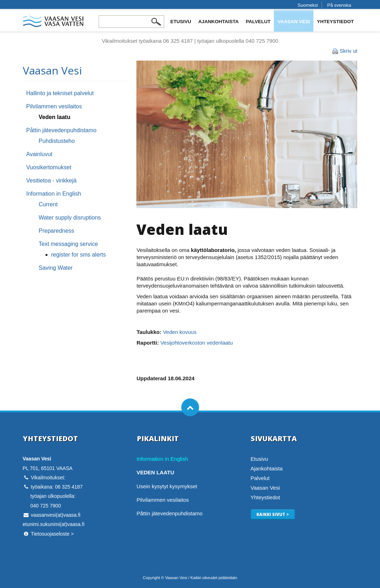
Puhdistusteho (57, 141)
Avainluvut (40, 154)
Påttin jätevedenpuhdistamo (61, 130)
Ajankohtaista (219, 22)
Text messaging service (68, 244)
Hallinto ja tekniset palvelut (60, 93)
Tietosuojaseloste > (53, 534)
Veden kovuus (179, 332)
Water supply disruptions (70, 218)
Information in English (54, 194)
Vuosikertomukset (49, 167)
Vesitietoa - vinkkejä (51, 180)
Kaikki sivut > (273, 514)
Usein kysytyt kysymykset (167, 486)
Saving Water (56, 268)
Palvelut (258, 22)
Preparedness (57, 231)
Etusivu (181, 22)
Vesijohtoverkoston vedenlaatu (196, 343)
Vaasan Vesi (294, 22)
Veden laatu (55, 117)
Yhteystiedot (335, 22)
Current (48, 204)
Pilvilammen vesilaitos (54, 106)
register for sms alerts (79, 255)
